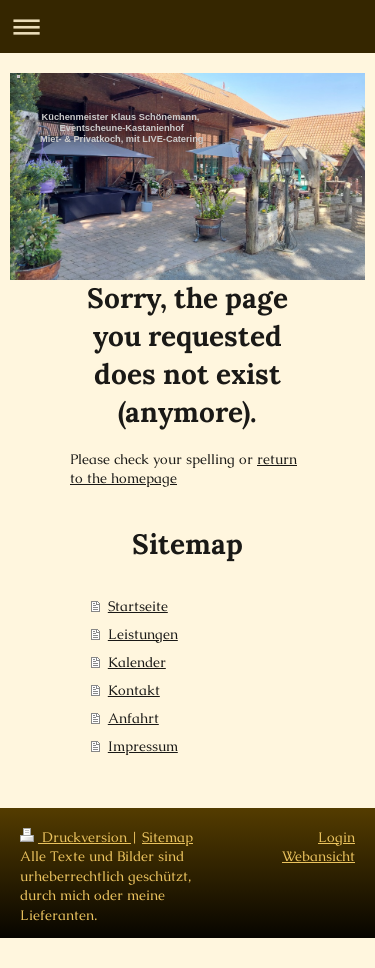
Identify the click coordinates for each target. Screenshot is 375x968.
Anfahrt (133, 718)
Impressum (143, 746)
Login (336, 837)
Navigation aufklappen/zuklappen (187, 26)
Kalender (137, 662)
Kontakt (134, 690)
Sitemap (167, 837)
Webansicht (318, 856)
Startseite (138, 606)
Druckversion (75, 837)
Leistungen (143, 634)
